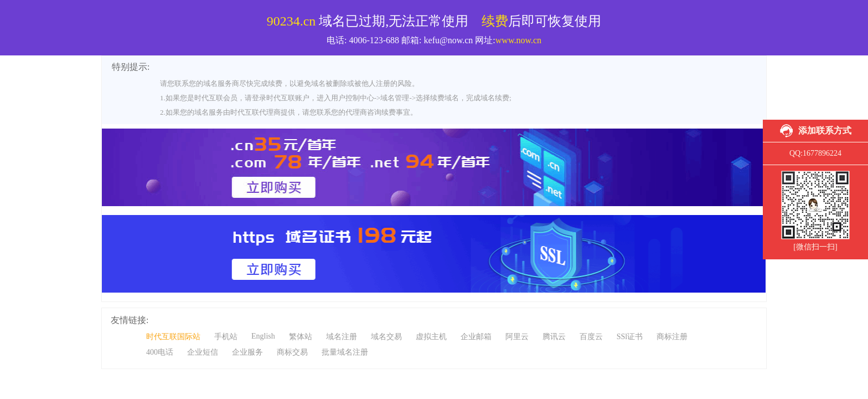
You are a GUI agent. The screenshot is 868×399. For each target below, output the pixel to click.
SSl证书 (630, 337)
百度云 (591, 337)
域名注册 (342, 337)
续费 (495, 21)
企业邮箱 (476, 337)
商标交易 (292, 352)
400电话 (160, 352)
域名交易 (386, 337)
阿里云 (517, 337)
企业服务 (247, 352)
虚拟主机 (431, 337)
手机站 (226, 337)
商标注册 (672, 337)
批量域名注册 (345, 352)
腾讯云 (554, 337)
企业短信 (203, 352)
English (263, 336)
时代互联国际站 (173, 337)
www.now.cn (518, 40)
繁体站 (301, 337)
